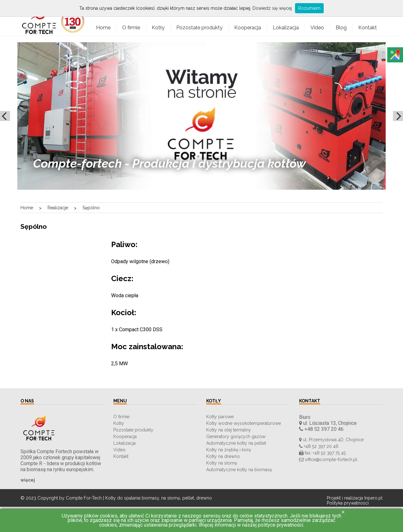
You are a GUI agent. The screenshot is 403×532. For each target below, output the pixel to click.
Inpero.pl (373, 498)
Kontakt (368, 28)
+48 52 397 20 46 (321, 429)
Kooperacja (248, 28)
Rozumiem (309, 8)
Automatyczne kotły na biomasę (239, 470)
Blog (341, 28)
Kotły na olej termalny (229, 430)
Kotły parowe (220, 417)
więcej (28, 480)
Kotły (158, 28)
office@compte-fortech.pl (328, 460)
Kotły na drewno (223, 456)
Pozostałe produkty (199, 28)
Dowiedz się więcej (272, 8)
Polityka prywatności (348, 503)
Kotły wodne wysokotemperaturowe (244, 423)
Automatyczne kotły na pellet (236, 443)
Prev (5, 116)
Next (398, 116)
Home (103, 28)
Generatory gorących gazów (236, 437)
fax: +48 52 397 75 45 (322, 453)
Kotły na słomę (222, 463)
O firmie (131, 28)
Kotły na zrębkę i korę (229, 450)
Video (317, 28)
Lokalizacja (286, 28)
